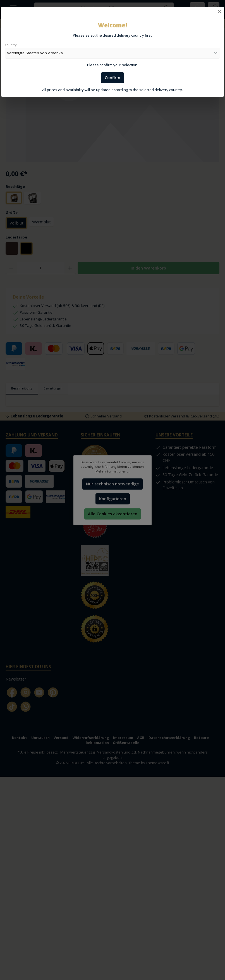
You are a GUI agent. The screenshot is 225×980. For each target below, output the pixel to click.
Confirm (113, 78)
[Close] (220, 12)
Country (11, 45)
